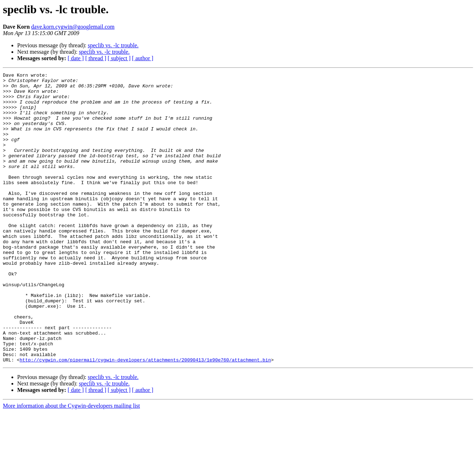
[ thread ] (96, 58)
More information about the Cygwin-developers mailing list (71, 464)
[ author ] (143, 58)
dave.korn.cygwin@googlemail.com (73, 27)
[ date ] (76, 58)
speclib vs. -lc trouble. (113, 45)
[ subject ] (119, 58)
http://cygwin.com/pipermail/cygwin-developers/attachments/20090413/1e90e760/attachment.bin (145, 418)
